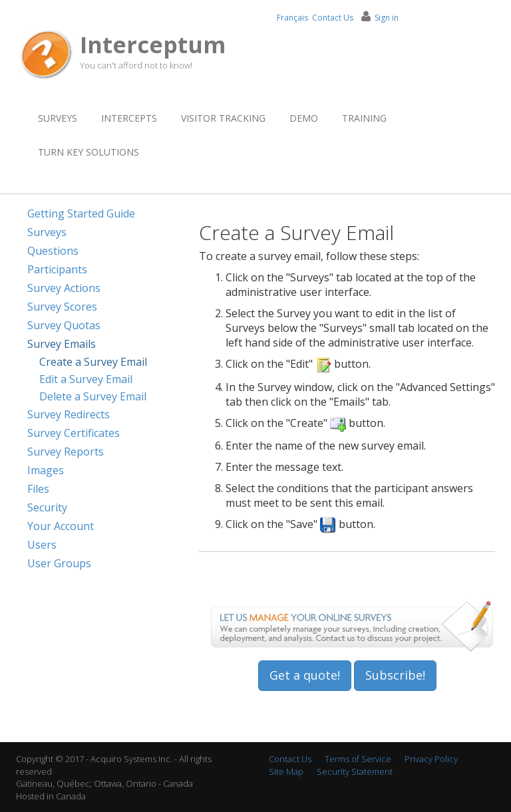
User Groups (59, 563)
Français (292, 18)
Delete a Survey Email (93, 396)
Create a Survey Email (93, 362)
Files (38, 489)
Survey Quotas (64, 325)
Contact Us (333, 18)
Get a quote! (305, 675)
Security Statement (355, 771)
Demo (304, 118)
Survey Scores (62, 307)
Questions (53, 251)
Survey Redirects (69, 414)
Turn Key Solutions (88, 152)
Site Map (286, 771)
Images (46, 470)
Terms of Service (358, 759)
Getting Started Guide (81, 213)
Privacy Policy (431, 759)
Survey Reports (66, 452)
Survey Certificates (74, 433)
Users (42, 545)
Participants (57, 269)
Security (47, 507)
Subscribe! (395, 675)
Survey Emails (62, 344)
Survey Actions (64, 288)
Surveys (58, 118)
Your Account (61, 526)
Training (364, 118)
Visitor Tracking (223, 118)
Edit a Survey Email (86, 379)
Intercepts (129, 118)
